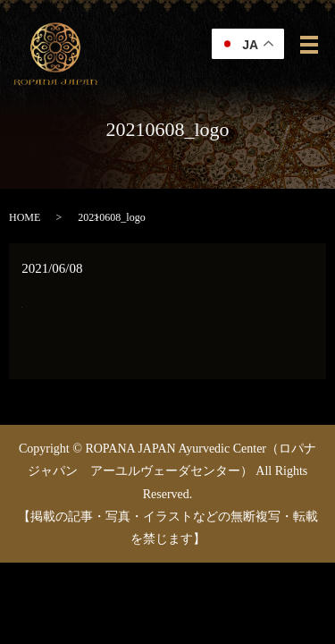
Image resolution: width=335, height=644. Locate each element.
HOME (25, 217)
